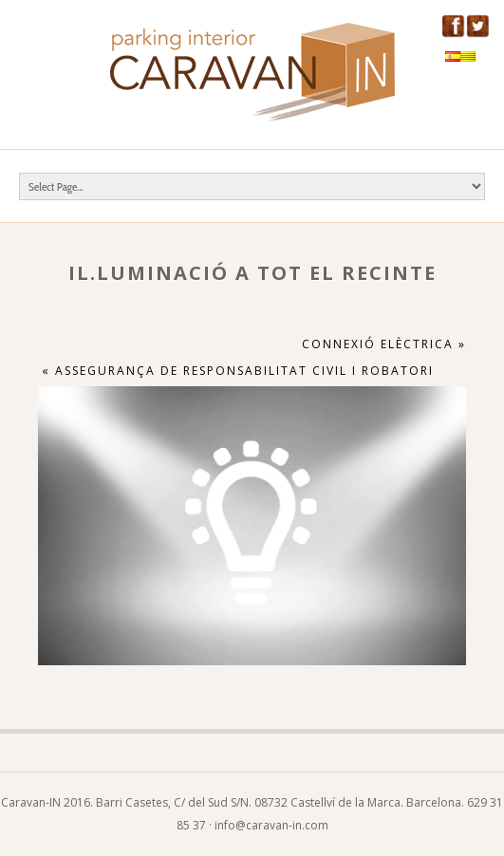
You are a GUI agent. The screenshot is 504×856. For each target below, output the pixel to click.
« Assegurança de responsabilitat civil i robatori (238, 371)
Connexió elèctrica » (384, 344)
